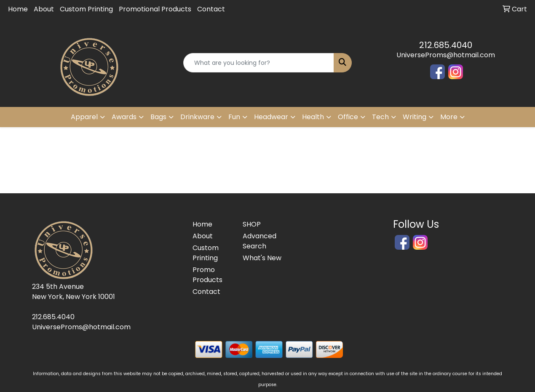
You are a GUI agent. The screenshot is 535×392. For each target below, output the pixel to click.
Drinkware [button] (197, 117)
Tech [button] (380, 117)
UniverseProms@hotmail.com (446, 55)
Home (18, 9)
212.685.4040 (446, 45)
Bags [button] (158, 117)
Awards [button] (124, 117)
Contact (211, 9)
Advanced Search (259, 241)
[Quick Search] (258, 63)
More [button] (449, 117)
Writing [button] (415, 117)
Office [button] (348, 117)
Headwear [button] (271, 117)
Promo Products (207, 275)
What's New (262, 258)
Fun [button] (234, 117)
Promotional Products (155, 9)
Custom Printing (86, 9)
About (44, 9)
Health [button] (313, 117)
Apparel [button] (84, 117)
